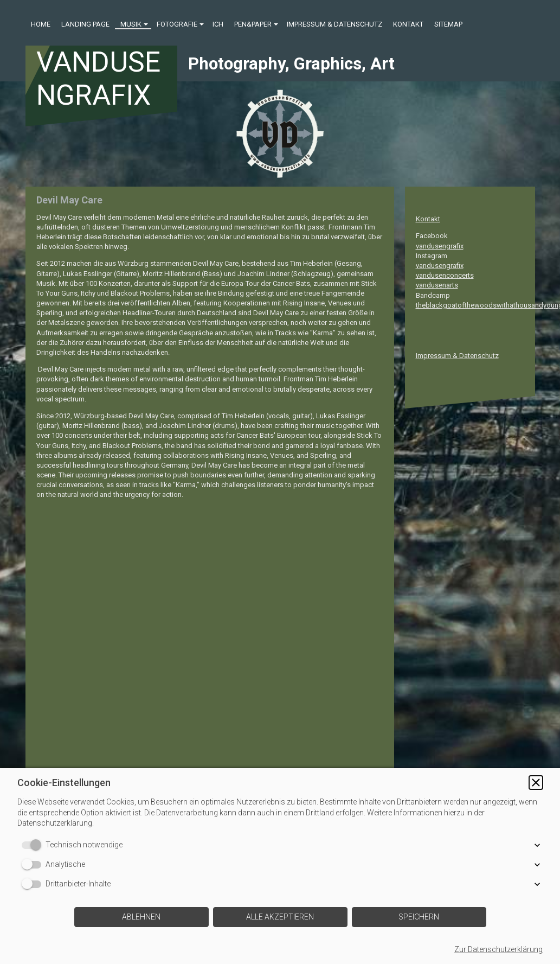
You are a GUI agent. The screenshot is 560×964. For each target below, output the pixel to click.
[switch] (34, 845)
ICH (218, 24)
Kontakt (408, 24)
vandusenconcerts (445, 275)
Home (41, 24)
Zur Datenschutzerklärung (498, 949)
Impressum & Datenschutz (334, 24)
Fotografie (177, 24)
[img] (280, 134)
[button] (536, 783)
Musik (131, 24)
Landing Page (85, 24)
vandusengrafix (440, 246)
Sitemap (448, 24)
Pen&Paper (253, 24)
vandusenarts (437, 285)
